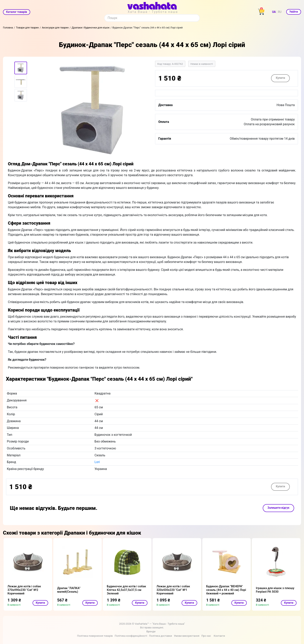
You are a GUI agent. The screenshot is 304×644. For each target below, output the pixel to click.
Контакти (219, 636)
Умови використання (187, 636)
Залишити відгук (278, 508)
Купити (280, 78)
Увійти (294, 12)
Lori (97, 462)
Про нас (206, 636)
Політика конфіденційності (131, 636)
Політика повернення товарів (95, 636)
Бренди (151, 631)
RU (280, 12)
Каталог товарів (17, 12)
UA (274, 12)
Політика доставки (160, 636)
